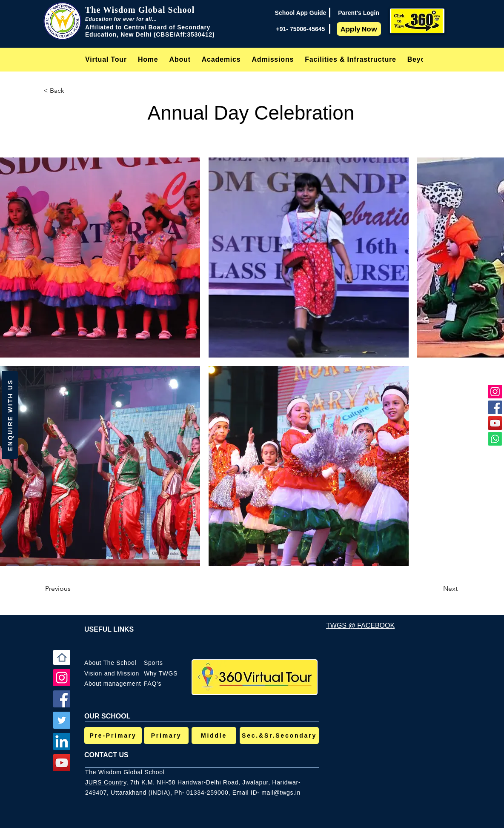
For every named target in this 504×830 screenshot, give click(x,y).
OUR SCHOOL (107, 716)
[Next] (436, 589)
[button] (180, 59)
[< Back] (72, 91)
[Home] (62, 657)
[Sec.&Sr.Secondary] (279, 736)
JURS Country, (107, 782)
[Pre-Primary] (113, 736)
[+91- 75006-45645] (301, 29)
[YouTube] (495, 423)
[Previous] (73, 589)
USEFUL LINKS (109, 629)
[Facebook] (495, 407)
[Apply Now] (359, 29)
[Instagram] (495, 392)
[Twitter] (62, 720)
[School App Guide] (301, 13)
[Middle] (214, 736)
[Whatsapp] (495, 439)
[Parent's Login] (359, 13)
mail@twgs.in (281, 793)
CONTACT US (106, 755)
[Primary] (166, 736)
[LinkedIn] (62, 741)
